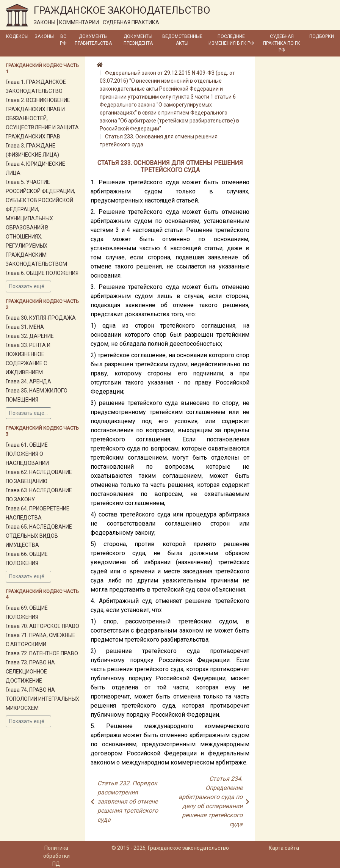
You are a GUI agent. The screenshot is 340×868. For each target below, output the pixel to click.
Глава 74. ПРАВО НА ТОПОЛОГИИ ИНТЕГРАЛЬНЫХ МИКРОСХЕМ (42, 699)
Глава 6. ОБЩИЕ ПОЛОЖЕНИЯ (42, 273)
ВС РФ (63, 40)
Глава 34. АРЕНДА (28, 381)
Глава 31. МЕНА (25, 327)
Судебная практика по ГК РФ (282, 43)
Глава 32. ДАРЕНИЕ (30, 336)
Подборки (322, 36)
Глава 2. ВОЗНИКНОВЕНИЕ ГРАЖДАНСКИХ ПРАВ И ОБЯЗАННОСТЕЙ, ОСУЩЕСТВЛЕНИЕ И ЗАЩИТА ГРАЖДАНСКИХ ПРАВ (42, 118)
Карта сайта (284, 848)
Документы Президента (138, 40)
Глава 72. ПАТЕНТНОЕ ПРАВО (42, 653)
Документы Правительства (93, 40)
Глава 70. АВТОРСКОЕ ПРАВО (42, 626)
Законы (44, 36)
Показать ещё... (28, 286)
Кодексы (17, 36)
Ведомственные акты (182, 40)
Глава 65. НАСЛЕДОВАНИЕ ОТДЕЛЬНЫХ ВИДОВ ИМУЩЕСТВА (39, 536)
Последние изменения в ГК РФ (231, 40)
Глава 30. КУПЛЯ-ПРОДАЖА (41, 318)
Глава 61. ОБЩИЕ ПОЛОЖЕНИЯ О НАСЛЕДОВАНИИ (27, 454)
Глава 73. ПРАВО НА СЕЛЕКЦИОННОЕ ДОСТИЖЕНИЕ (30, 672)
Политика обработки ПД (56, 856)
